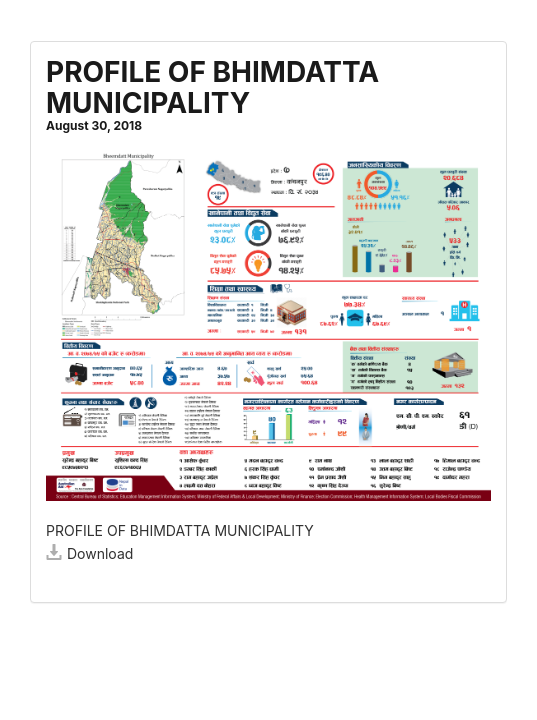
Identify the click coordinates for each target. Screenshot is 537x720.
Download (89, 553)
